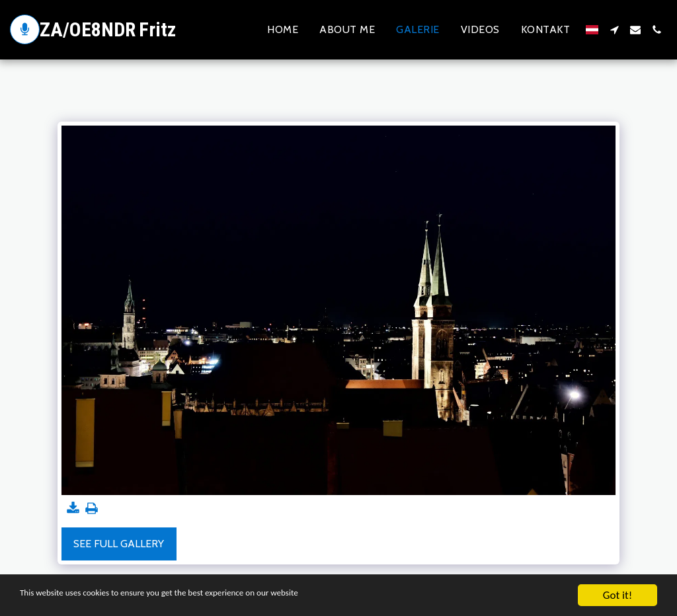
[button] (614, 30)
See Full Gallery (119, 544)
